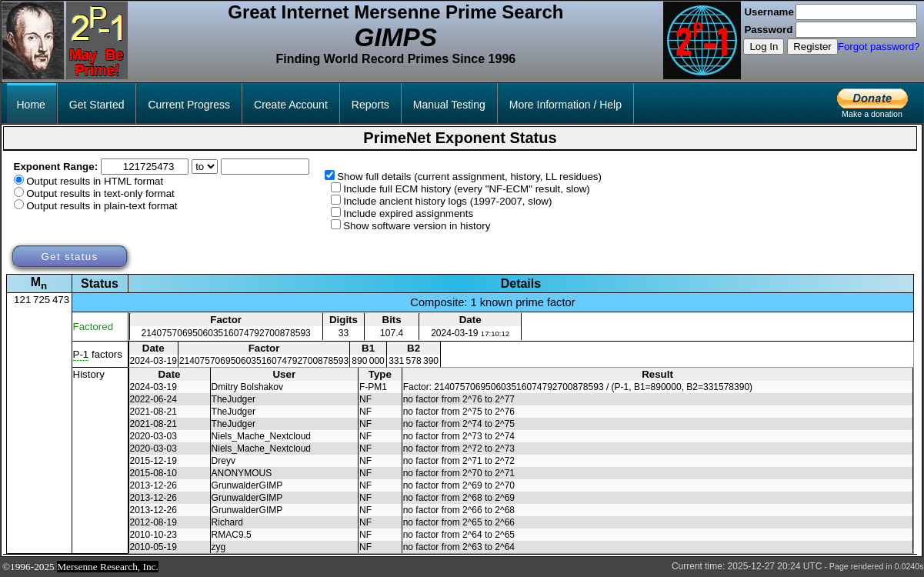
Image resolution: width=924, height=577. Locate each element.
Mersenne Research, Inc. (108, 567)
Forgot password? (879, 47)
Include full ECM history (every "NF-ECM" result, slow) (467, 189)
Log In (764, 47)
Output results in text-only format (100, 193)
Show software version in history (417, 226)
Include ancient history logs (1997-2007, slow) (447, 201)
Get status (69, 257)
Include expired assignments (408, 213)
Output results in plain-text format (102, 206)
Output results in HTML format (95, 181)
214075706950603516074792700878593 (226, 333)
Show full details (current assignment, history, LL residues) (469, 177)
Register (812, 47)
